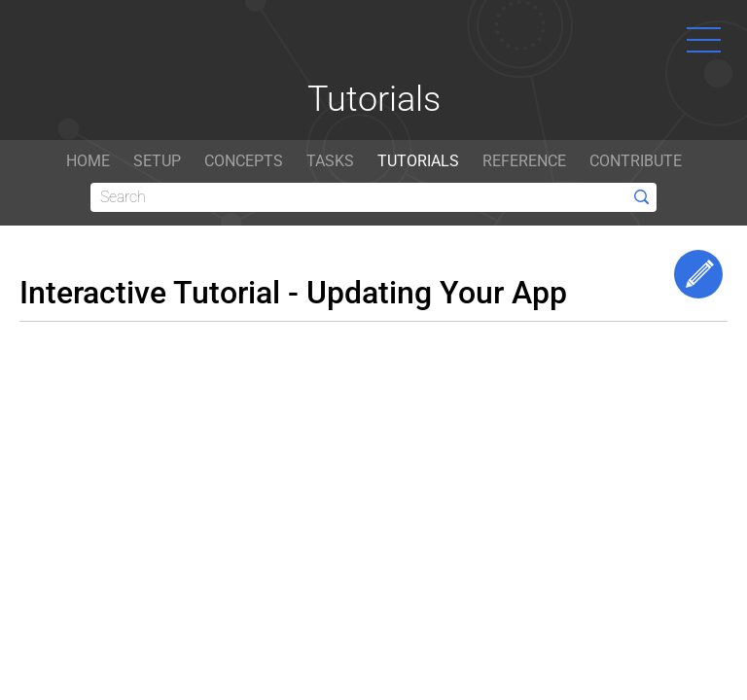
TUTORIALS (418, 161)
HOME (88, 161)
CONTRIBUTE (636, 161)
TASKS (330, 161)
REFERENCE (524, 161)
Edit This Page (698, 274)
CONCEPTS (244, 161)
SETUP (157, 161)
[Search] (373, 197)
